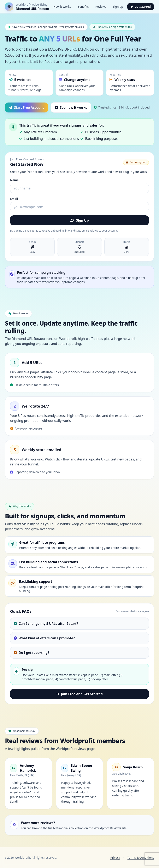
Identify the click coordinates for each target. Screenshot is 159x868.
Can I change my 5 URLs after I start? (46, 624)
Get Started (141, 7)
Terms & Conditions (141, 858)
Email (14, 199)
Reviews (101, 7)
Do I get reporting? (31, 653)
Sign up (118, 7)
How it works (62, 7)
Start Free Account (26, 107)
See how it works (71, 107)
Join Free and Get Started (79, 694)
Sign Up (79, 220)
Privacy (115, 858)
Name (14, 180)
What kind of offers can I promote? (44, 638)
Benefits (83, 7)
